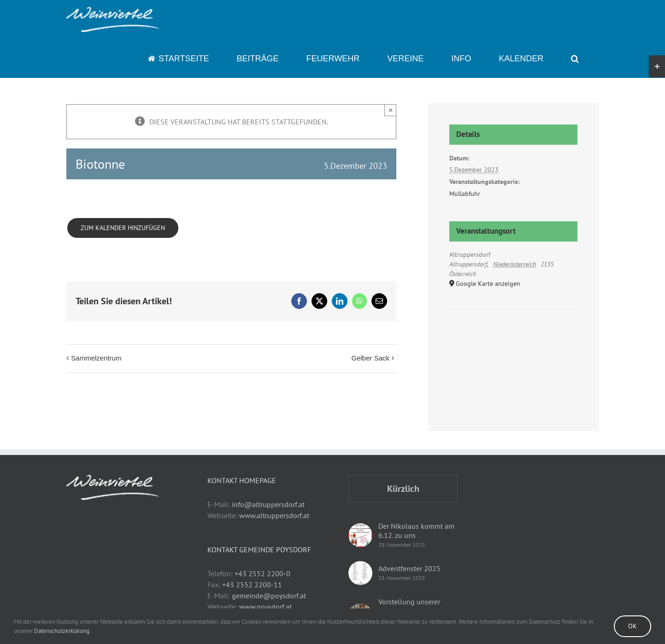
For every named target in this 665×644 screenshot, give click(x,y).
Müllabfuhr (465, 194)
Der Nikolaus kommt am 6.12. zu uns (416, 531)
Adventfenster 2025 (409, 568)
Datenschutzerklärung (62, 631)
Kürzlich (403, 489)
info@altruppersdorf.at (268, 504)
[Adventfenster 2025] (360, 573)
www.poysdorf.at (265, 607)
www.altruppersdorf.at (274, 515)
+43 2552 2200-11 (252, 585)
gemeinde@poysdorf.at (269, 596)
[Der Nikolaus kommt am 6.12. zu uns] (360, 535)
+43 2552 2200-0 (262, 573)
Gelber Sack (370, 358)
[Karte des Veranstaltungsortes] (513, 338)
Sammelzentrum (96, 358)
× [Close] (391, 110)
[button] (575, 59)
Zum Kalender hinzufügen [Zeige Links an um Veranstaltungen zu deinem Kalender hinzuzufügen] (123, 228)
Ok (633, 626)
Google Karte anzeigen (488, 284)
